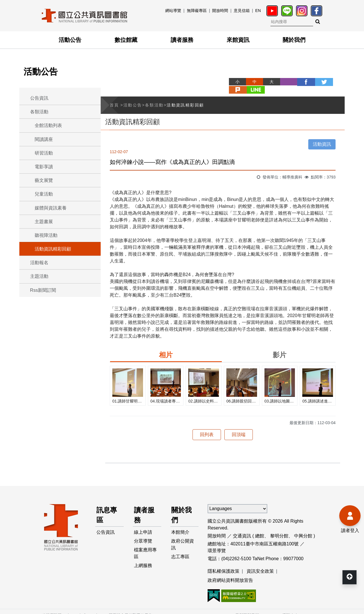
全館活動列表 (48, 125)
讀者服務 (182, 40)
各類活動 (39, 112)
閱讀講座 (44, 139)
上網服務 (143, 559)
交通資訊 (242, 528)
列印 (268, 82)
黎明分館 (279, 528)
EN (258, 11)
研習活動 (44, 153)
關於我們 (294, 40)
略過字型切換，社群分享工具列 (210, 76)
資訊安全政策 (260, 563)
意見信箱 (242, 11)
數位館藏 (126, 40)
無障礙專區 (197, 11)
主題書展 (44, 222)
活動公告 (70, 40)
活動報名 (39, 263)
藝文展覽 (44, 180)
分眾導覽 (143, 534)
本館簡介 (181, 524)
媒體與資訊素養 (51, 208)
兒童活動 (44, 194)
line (336, 82)
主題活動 (39, 276)
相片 (166, 347)
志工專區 (181, 550)
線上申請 (143, 524)
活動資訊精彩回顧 (53, 249)
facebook (285, 82)
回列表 (207, 426)
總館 (260, 528)
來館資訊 (238, 40)
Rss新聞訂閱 (43, 290)
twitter (302, 82)
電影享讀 (44, 167)
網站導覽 (173, 11)
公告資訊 (39, 98)
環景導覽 (217, 542)
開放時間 (220, 11)
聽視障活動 (46, 235)
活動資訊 (322, 136)
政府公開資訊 (183, 537)
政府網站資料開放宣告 (230, 572)
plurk (319, 82)
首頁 (114, 97)
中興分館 (303, 528)
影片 (280, 347)
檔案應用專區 (145, 546)
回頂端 (239, 426)
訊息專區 (107, 507)
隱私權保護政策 (224, 563)
